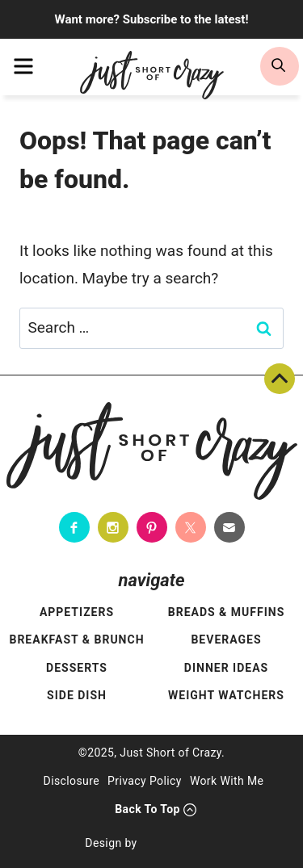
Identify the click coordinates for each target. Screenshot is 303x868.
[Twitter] (191, 527)
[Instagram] (113, 527)
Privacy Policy (145, 781)
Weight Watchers (226, 695)
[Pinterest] (152, 527)
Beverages (226, 639)
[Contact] (229, 527)
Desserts (77, 668)
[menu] (23, 66)
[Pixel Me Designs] (182, 844)
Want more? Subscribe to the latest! (152, 19)
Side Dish (77, 695)
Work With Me (227, 781)
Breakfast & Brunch (76, 639)
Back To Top (280, 379)
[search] (280, 66)
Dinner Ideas (226, 668)
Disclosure (72, 781)
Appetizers (77, 612)
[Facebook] (74, 527)
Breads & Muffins (227, 612)
